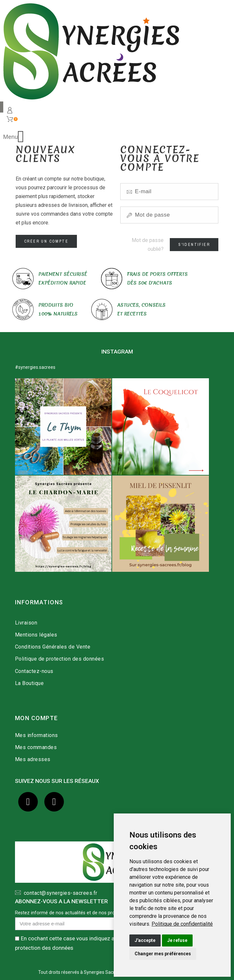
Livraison (26, 623)
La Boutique (29, 683)
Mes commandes (36, 747)
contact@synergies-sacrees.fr (59, 893)
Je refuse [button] (177, 940)
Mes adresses (33, 759)
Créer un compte (46, 241)
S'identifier (194, 245)
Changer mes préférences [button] (163, 954)
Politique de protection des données (60, 659)
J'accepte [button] (145, 940)
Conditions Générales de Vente (53, 647)
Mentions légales (36, 635)
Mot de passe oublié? (148, 245)
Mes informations (37, 735)
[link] (182, 924)
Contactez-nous (34, 671)
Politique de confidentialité (182, 924)
